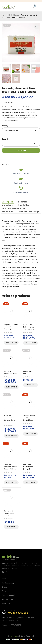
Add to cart (21, 150)
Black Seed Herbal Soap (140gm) (28, 467)
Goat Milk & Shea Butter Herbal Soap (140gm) (30, 327)
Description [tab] (8, 202)
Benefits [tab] (23, 202)
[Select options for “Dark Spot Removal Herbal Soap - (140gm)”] (11, 482)
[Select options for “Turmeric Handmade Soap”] (11, 387)
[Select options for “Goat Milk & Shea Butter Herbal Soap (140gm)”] (31, 343)
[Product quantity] (21, 144)
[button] (36, 27)
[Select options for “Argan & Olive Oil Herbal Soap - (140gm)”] (11, 343)
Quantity (6, 139)
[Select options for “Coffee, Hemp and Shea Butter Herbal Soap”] (31, 434)
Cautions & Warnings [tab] (28, 212)
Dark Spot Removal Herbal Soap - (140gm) (10, 467)
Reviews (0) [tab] (8, 212)
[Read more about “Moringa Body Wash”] (31, 385)
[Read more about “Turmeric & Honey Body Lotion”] (11, 527)
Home (4, 15)
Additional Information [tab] (14, 208)
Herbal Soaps (14, 15)
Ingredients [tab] (8, 205)
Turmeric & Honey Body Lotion (9, 513)
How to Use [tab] (24, 205)
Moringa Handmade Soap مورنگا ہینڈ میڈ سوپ (11, 419)
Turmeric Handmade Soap (11, 372)
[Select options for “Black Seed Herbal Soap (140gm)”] (31, 482)
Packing (5, 126)
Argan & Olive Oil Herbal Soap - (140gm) (11, 327)
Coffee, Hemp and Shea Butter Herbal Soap (30, 418)
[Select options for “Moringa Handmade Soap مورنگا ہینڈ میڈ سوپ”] (11, 436)
